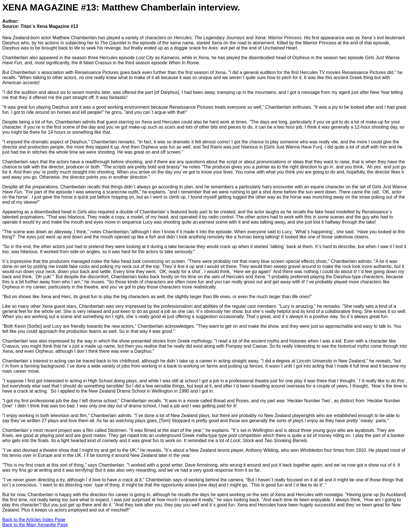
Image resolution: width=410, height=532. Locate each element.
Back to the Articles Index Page (34, 520)
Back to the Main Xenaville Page (35, 525)
